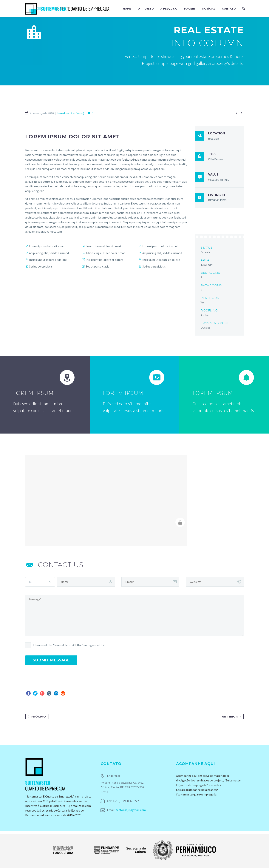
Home (127, 9)
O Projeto (146, 9)
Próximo (36, 717)
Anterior (232, 717)
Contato (229, 9)
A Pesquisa (169, 9)
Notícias (209, 9)
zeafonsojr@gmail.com (131, 810)
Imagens (190, 9)
